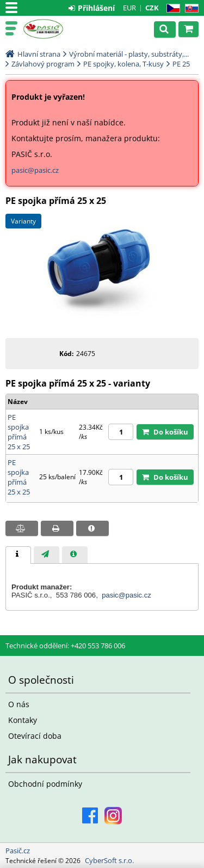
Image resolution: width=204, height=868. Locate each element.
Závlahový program (43, 64)
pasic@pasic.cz (35, 170)
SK (190, 8)
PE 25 (181, 64)
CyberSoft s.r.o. (109, 860)
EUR (129, 8)
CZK (152, 8)
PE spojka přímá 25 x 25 (19, 432)
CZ (171, 8)
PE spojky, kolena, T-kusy (123, 64)
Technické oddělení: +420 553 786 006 (65, 646)
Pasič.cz (55, 29)
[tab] (18, 555)
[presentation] (18, 555)
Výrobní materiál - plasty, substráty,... (129, 54)
